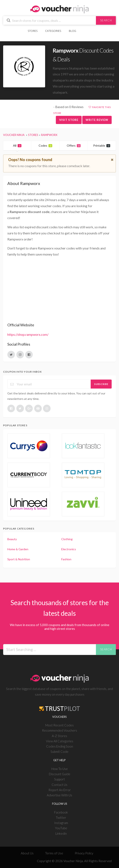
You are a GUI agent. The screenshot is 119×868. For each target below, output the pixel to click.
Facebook (61, 812)
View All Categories (60, 741)
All (17, 145)
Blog (73, 31)
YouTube (61, 828)
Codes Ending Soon (60, 746)
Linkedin (61, 833)
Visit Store (69, 120)
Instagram (61, 823)
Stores (33, 31)
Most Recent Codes (59, 725)
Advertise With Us (59, 795)
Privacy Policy (84, 853)
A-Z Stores (59, 736)
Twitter (61, 818)
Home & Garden (18, 549)
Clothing (67, 539)
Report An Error (60, 790)
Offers (74, 145)
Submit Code (59, 752)
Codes (45, 145)
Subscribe (101, 384)
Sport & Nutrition (19, 559)
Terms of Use (54, 853)
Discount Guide (60, 774)
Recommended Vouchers (59, 730)
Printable (102, 145)
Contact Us (59, 785)
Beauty (12, 539)
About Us (27, 853)
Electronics (69, 549)
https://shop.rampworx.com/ (28, 334)
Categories (53, 31)
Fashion (66, 559)
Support (59, 779)
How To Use (60, 769)
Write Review (97, 120)
